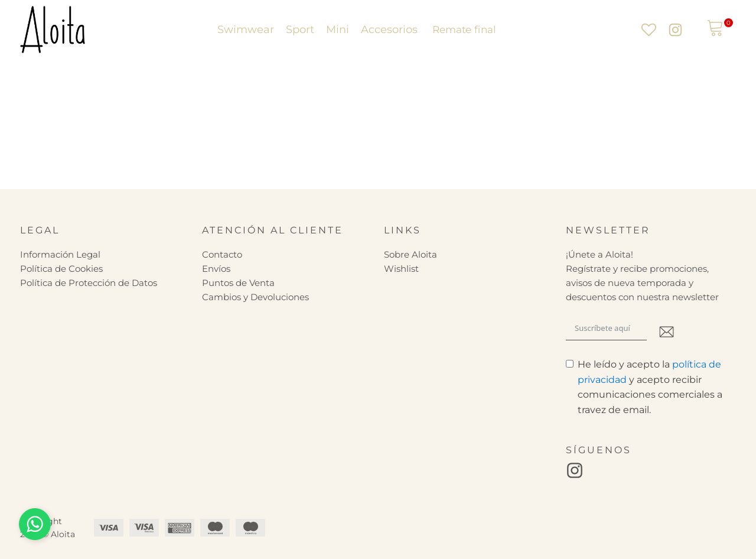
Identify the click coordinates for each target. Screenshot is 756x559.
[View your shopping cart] (715, 30)
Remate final (463, 29)
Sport (300, 30)
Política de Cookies (61, 269)
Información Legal (60, 254)
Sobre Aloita (410, 254)
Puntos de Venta (238, 283)
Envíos (216, 269)
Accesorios (389, 30)
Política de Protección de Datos (89, 283)
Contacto (222, 254)
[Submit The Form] (667, 333)
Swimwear (246, 30)
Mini (338, 30)
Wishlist (401, 269)
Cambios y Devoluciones (255, 297)
